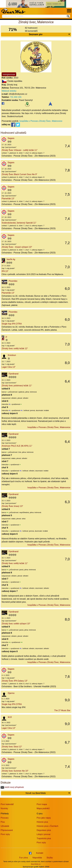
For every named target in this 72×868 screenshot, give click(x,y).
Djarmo (11, 693)
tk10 (10, 717)
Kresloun (12, 355)
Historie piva (42, 822)
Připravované (7, 830)
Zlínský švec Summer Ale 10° (15, 771)
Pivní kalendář (7, 804)
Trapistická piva (44, 838)
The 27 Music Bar (62, 710)
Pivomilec (13, 281)
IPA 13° (5, 271)
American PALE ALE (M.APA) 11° (17, 446)
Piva (3, 822)
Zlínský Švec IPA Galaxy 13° (15, 681)
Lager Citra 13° (9, 367)
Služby (50, 858)
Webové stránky (9, 91)
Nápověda (37, 858)
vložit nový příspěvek (12, 787)
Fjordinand (13, 374)
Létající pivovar (44, 834)
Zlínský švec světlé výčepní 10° (16, 624)
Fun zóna (24, 858)
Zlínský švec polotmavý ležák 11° (17, 386)
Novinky (4, 808)
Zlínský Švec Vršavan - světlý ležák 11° (20, 150)
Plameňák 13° (8, 199)
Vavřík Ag (11, 259)
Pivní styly (5, 834)
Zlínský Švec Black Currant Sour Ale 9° (19, 174)
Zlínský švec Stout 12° (12, 747)
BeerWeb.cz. (36, 864)
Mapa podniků (43, 808)
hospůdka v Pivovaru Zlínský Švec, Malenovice (41, 121)
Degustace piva (44, 830)
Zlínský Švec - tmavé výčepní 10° (17, 247)
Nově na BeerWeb (48, 793)
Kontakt (40, 853)
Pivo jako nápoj (44, 818)
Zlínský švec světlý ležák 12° (15, 348)
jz (6, 337)
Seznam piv (50, 34)
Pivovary (5, 818)
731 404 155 (16, 97)
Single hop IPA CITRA (12, 324)
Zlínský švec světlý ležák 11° (15, 563)
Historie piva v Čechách (47, 826)
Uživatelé (5, 826)
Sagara (11, 138)
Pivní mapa (42, 804)
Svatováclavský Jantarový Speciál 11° (19, 223)
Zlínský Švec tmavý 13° (12, 506)
